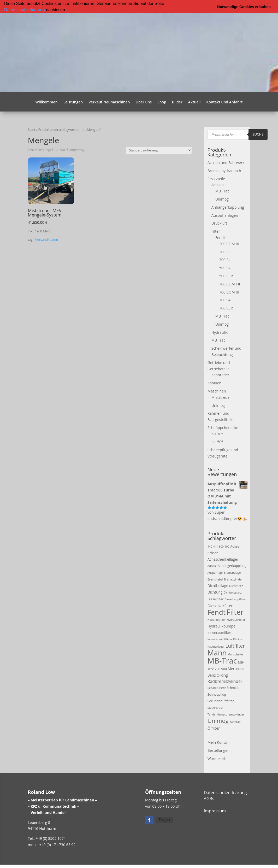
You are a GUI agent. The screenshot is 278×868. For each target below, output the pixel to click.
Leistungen (73, 102)
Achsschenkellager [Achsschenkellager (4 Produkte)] (223, 559)
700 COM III (229, 292)
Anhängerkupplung (228, 207)
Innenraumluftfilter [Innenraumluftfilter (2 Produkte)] (220, 639)
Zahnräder (220, 375)
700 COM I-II (230, 284)
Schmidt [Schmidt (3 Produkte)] (233, 688)
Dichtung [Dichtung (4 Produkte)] (215, 592)
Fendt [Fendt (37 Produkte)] (217, 612)
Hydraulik (220, 332)
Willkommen (47, 102)
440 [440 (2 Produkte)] (210, 546)
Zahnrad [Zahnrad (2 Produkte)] (235, 722)
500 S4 (225, 268)
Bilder (177, 102)
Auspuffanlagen (225, 215)
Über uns (144, 102)
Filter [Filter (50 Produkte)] (235, 612)
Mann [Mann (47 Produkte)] (217, 653)
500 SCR (226, 276)
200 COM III (229, 244)
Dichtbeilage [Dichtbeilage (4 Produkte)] (218, 586)
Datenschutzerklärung (25, 10)
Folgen (164, 820)
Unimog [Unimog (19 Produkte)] (218, 720)
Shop (162, 102)
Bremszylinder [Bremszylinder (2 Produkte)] (233, 579)
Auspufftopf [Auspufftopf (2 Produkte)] (215, 572)
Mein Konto (217, 742)
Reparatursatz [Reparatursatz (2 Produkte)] (217, 688)
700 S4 (225, 300)
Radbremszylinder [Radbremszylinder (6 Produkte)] (225, 681)
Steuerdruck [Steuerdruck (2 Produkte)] (215, 707)
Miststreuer (221, 397)
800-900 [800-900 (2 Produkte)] (224, 546)
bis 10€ (217, 434)
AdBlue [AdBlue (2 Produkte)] (212, 566)
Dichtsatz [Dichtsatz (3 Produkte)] (236, 586)
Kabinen (214, 383)
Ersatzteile (216, 178)
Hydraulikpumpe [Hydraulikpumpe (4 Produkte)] (221, 626)
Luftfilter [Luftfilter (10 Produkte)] (235, 645)
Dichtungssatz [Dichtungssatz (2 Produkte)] (233, 593)
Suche (258, 134)
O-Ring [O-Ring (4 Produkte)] (222, 675)
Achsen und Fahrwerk (226, 162)
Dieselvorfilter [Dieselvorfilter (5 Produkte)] (220, 605)
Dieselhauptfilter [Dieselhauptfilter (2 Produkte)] (235, 599)
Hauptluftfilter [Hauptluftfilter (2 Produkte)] (217, 620)
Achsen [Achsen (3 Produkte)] (213, 553)
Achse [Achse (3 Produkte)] (235, 546)
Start (32, 129)
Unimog (222, 199)
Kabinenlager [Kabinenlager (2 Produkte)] (216, 646)
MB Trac (222, 191)
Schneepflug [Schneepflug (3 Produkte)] (217, 694)
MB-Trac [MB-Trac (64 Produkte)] (222, 661)
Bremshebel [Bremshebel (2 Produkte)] (215, 579)
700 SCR (226, 308)
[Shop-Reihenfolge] (159, 150)
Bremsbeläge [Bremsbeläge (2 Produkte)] (232, 572)
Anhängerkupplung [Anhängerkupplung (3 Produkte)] (232, 566)
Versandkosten (47, 240)
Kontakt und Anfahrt (224, 102)
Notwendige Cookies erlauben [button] (244, 7)
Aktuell (194, 102)
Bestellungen (219, 750)
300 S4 (225, 260)
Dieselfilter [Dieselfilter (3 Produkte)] (216, 599)
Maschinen (217, 391)
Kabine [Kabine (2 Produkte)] (238, 639)
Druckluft (219, 223)
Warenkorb (217, 758)
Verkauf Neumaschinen (109, 102)
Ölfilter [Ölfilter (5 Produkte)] (214, 728)
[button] (67, 10)
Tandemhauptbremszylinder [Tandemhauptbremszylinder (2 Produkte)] (226, 714)
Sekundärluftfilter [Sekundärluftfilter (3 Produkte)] (221, 701)
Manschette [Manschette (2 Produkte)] (235, 654)
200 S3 (225, 252)
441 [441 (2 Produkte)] (216, 546)
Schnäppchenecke (223, 427)
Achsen (218, 185)
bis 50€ (217, 442)
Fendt (220, 237)
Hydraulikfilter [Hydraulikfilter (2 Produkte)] (236, 620)
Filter (216, 231)
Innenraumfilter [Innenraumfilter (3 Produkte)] (219, 632)
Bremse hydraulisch (224, 170)
